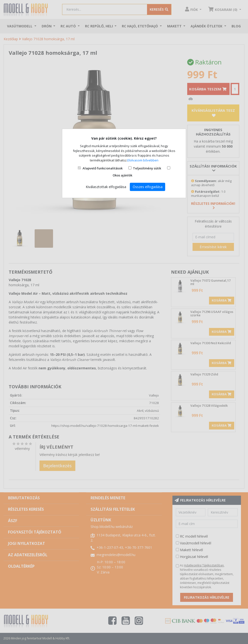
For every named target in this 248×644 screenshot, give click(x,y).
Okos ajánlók (122, 175)
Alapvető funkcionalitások (103, 168)
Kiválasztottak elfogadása (106, 187)
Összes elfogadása (148, 187)
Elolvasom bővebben (143, 160)
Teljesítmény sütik (147, 168)
